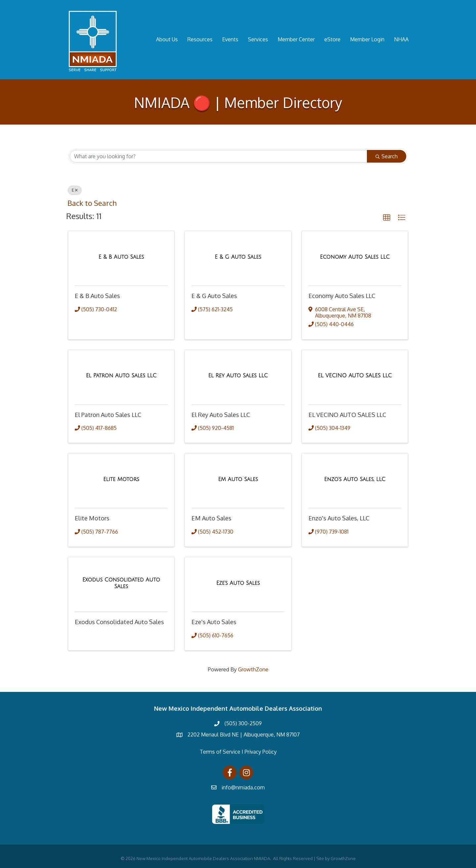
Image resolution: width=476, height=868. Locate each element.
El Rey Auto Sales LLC (221, 415)
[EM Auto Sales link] (238, 479)
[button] (387, 218)
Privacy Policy (261, 752)
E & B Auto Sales (97, 296)
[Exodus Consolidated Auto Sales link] (121, 583)
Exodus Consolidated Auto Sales (119, 622)
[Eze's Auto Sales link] (238, 583)
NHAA (401, 39)
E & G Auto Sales (214, 296)
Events (230, 39)
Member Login (367, 39)
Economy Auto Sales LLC (342, 296)
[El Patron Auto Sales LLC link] (121, 376)
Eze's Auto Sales (214, 622)
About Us (167, 39)
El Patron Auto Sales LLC (108, 415)
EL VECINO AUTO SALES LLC (347, 415)
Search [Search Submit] (387, 156)
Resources (200, 39)
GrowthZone (253, 669)
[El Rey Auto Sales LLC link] (238, 376)
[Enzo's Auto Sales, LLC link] (355, 479)
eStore (332, 39)
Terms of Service (220, 752)
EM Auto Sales (211, 518)
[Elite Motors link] (121, 479)
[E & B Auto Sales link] (121, 257)
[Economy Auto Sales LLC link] (355, 257)
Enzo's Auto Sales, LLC (339, 518)
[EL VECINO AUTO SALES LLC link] (355, 376)
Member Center (296, 39)
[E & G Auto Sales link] (238, 257)
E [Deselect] (75, 190)
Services (258, 39)
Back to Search (92, 203)
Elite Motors (92, 518)
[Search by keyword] (218, 156)
